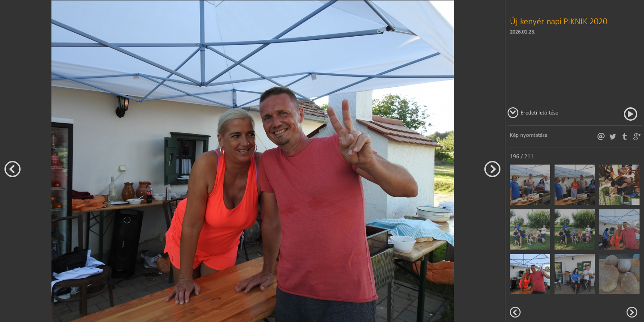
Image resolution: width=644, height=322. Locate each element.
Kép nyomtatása (529, 135)
